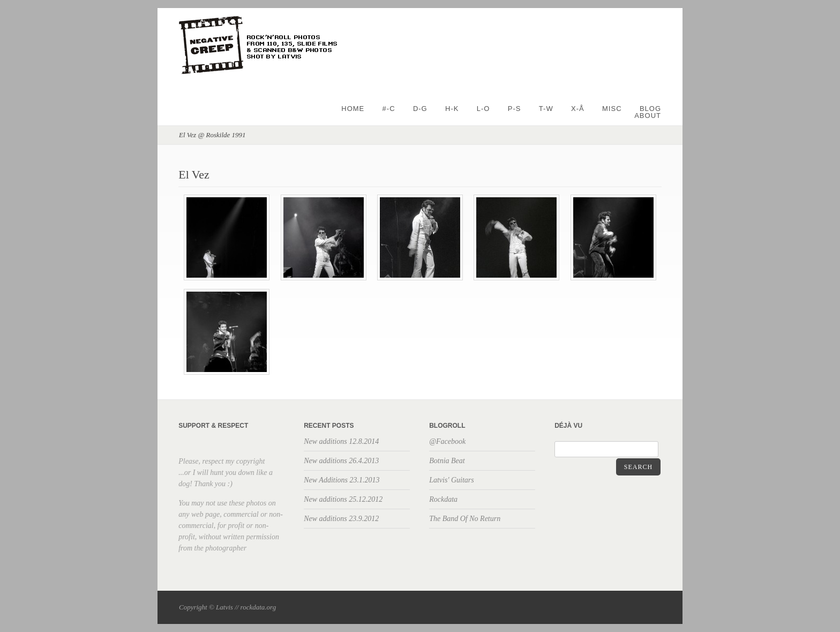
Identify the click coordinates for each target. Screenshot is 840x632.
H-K (452, 109)
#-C (389, 109)
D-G (420, 109)
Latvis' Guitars (452, 480)
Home (353, 109)
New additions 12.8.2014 (341, 441)
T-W (546, 109)
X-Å (578, 109)
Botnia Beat (447, 461)
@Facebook (447, 441)
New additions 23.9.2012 (341, 519)
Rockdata (443, 499)
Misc (612, 109)
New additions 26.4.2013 (341, 461)
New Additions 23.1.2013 (342, 480)
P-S (515, 109)
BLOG (650, 109)
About (648, 116)
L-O (483, 109)
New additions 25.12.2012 (343, 499)
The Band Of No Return (465, 519)
